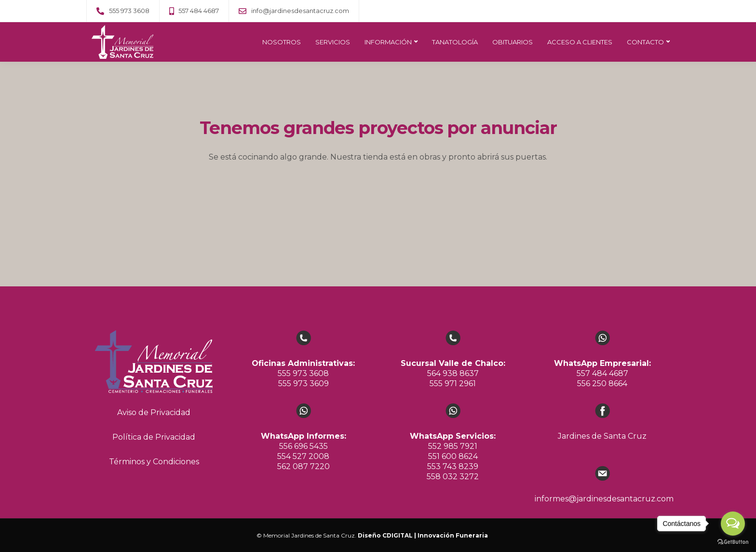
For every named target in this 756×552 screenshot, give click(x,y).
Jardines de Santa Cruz (602, 436)
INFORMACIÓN (388, 42)
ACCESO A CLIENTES (580, 42)
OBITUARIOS (513, 42)
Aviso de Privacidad (154, 412)
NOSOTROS (282, 42)
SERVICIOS (333, 42)
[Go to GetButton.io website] (733, 542)
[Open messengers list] (733, 524)
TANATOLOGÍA (455, 42)
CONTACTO (645, 42)
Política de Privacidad (154, 437)
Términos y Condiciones (154, 462)
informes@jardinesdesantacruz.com (604, 499)
